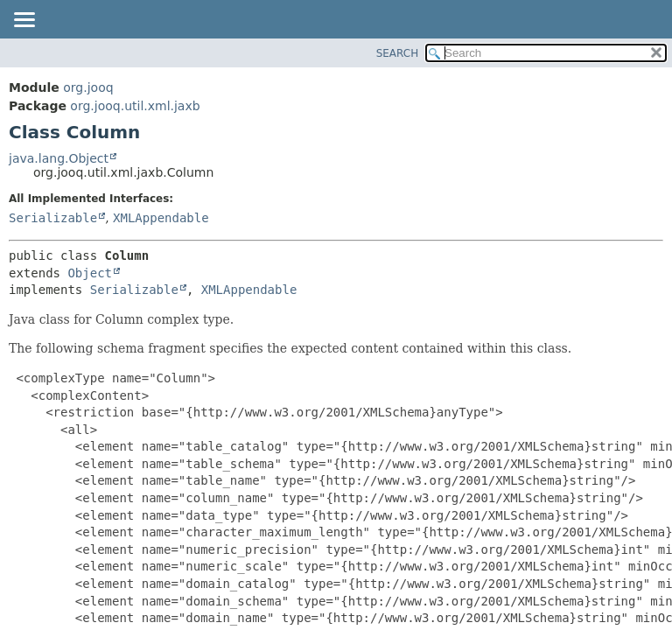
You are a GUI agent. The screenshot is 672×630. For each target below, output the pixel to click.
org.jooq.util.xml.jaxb (135, 106)
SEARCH (398, 53)
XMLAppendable (161, 218)
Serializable (53, 218)
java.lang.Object (59, 158)
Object (90, 273)
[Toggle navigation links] (24, 21)
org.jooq (88, 87)
